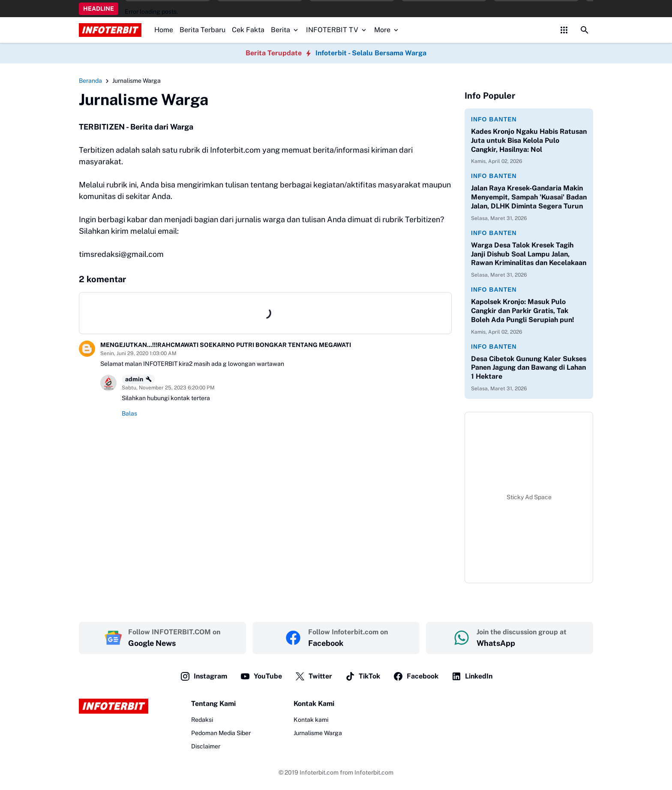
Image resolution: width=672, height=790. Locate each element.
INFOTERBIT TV (337, 30)
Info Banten (494, 119)
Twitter (313, 676)
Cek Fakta (248, 30)
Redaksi (202, 720)
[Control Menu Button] (564, 30)
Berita (285, 30)
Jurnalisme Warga (318, 733)
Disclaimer (206, 746)
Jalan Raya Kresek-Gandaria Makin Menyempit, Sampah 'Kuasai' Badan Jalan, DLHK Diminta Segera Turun (529, 197)
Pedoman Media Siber (221, 733)
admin (138, 379)
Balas (129, 413)
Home (164, 30)
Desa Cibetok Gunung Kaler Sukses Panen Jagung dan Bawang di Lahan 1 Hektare (529, 368)
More (387, 30)
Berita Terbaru (202, 30)
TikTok (363, 676)
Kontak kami (311, 720)
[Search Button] (585, 30)
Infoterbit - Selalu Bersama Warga (371, 53)
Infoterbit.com (319, 772)
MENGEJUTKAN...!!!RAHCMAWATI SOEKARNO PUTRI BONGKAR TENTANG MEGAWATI (226, 345)
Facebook (416, 676)
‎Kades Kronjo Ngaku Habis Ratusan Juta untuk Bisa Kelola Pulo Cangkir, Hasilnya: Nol (529, 140)
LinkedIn (472, 676)
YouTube (261, 676)
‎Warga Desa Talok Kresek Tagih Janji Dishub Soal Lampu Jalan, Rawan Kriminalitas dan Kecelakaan (529, 254)
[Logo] (114, 706)
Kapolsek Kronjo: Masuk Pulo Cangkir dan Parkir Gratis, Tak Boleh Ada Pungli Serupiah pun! (523, 311)
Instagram (204, 676)
